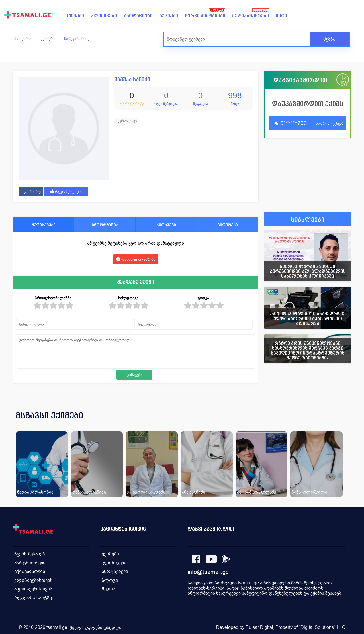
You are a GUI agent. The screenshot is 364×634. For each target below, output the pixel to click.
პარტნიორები (30, 562)
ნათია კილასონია (35, 492)
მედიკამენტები (251, 16)
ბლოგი (110, 579)
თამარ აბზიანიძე (89, 492)
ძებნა (329, 39)
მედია (108, 588)
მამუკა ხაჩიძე (77, 38)
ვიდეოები (228, 225)
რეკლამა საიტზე (33, 597)
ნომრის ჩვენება (330, 123)
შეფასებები (44, 225)
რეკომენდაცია (66, 191)
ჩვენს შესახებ (30, 554)
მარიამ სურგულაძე (257, 492)
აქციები (169, 16)
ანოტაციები (138, 16)
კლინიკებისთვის (34, 579)
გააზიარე (31, 191)
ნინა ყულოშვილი (310, 492)
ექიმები (75, 16)
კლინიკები (104, 16)
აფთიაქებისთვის (33, 588)
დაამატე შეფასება (136, 259)
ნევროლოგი (126, 121)
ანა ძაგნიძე (193, 492)
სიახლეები (308, 220)
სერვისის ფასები (205, 16)
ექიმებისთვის (30, 571)
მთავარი (22, 38)
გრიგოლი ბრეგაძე (146, 492)
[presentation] (339, 422)
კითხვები (166, 225)
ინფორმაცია (105, 225)
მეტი (281, 16)
